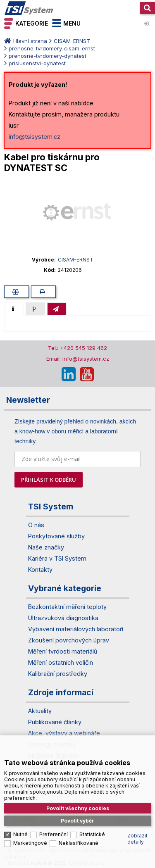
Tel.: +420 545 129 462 (77, 348)
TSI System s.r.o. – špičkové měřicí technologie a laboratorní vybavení (29, 8)
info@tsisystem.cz (35, 137)
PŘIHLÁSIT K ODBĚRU (49, 480)
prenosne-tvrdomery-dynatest (48, 56)
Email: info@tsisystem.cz (78, 359)
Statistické (92, 828)
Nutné (20, 828)
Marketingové (30, 837)
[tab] (14, 309)
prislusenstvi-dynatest (37, 63)
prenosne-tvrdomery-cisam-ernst (52, 48)
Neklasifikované (79, 837)
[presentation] (14, 309)
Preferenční (54, 828)
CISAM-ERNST (72, 41)
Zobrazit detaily (137, 832)
